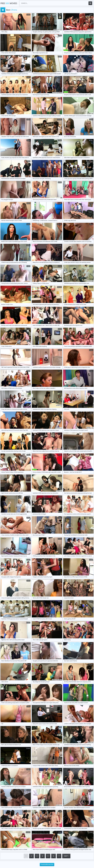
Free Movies (9, 3)
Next (66, 856)
